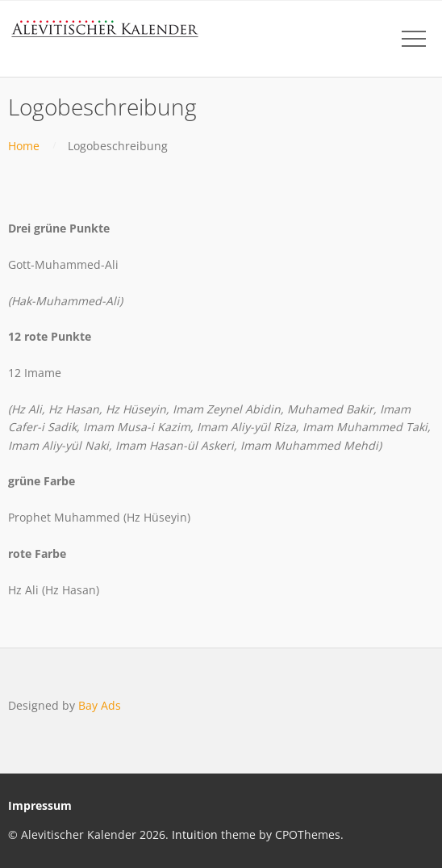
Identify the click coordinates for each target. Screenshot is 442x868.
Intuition (195, 834)
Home (24, 146)
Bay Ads (100, 705)
